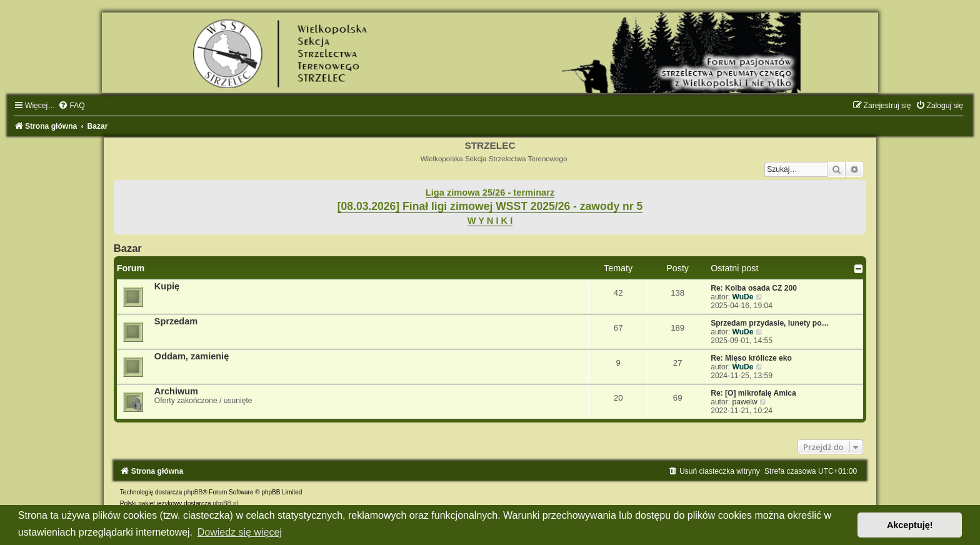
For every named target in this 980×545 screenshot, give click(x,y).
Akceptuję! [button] (910, 525)
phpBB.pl (225, 503)
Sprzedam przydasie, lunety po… (770, 323)
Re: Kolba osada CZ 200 (754, 288)
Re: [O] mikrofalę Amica (753, 393)
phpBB (193, 492)
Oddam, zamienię (192, 356)
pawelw (744, 402)
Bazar (128, 248)
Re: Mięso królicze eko (751, 358)
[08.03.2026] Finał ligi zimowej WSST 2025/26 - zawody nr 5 (490, 206)
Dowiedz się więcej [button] (240, 532)
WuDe (742, 297)
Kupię (167, 286)
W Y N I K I (490, 221)
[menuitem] (71, 106)
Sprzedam (176, 321)
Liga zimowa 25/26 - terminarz (490, 192)
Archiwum (176, 391)
